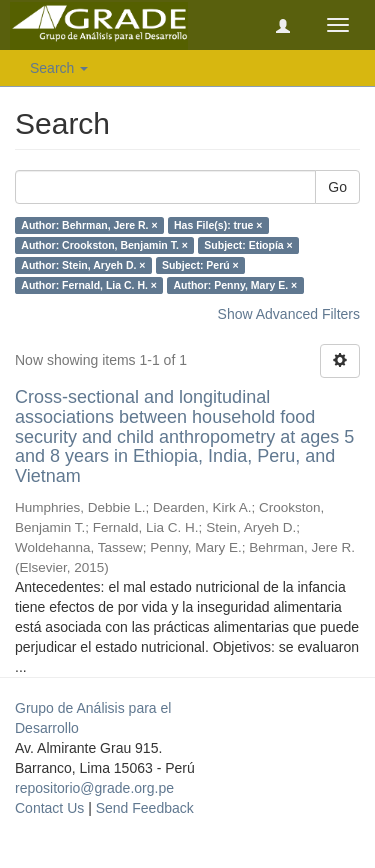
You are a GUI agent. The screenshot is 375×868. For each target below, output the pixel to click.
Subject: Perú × (200, 265)
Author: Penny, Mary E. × (235, 285)
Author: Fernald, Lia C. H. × (89, 285)
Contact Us (49, 808)
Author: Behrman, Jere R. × (89, 225)
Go (337, 187)
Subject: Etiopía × (248, 245)
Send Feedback (145, 808)
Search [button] (59, 68)
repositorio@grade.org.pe (94, 788)
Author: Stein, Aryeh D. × (83, 265)
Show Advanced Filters (289, 314)
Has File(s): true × (218, 225)
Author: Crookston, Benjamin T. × (104, 245)
